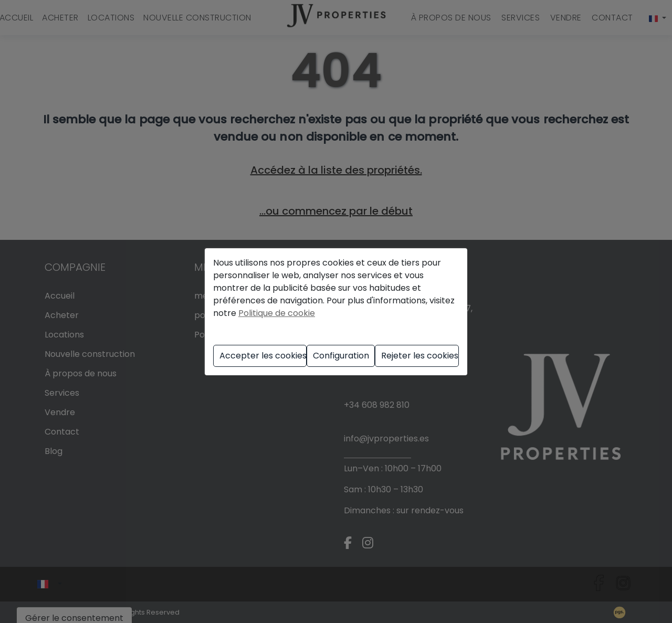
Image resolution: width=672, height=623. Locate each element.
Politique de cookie (277, 313)
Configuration (341, 356)
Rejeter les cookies (420, 356)
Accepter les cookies (263, 356)
